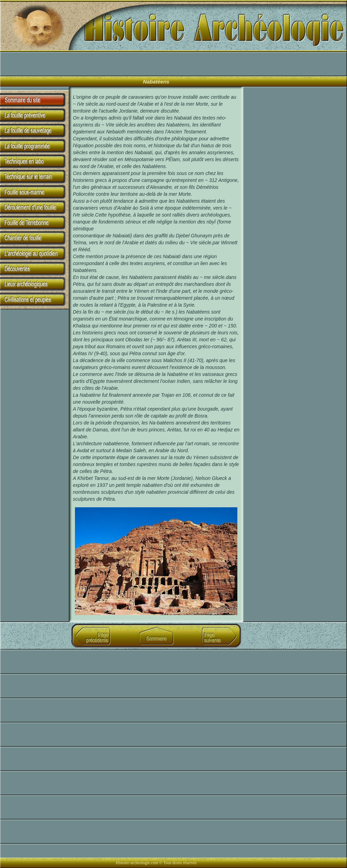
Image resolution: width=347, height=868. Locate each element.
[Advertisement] (83, 64)
